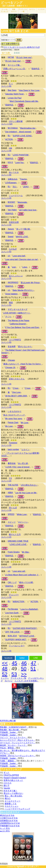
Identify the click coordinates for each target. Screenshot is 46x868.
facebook (8, 658)
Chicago (11, 360)
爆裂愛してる (11, 804)
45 (15, 663)
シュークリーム (16, 196)
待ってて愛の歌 (23, 229)
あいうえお (14, 172)
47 (34, 663)
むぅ (11, 84)
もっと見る (5, 828)
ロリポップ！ (33, 867)
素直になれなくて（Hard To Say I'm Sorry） (23, 364)
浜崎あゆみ (13, 179)
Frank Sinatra (14, 552)
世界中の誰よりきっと (13, 780)
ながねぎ (13, 249)
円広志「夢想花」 (8, 748)
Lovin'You (20, 163)
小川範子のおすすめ (9, 818)
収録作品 (35, 69)
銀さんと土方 (15, 534)
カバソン (32, 9)
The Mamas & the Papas (19, 320)
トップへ (5, 678)
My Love (25, 423)
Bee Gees (12, 90)
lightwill (20, 867)
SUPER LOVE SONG (22, 136)
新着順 (17, 53)
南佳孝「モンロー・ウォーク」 (14, 745)
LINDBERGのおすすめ (10, 823)
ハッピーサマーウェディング (17, 809)
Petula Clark (13, 423)
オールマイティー (13, 801)
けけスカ (7, 783)
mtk (11, 148)
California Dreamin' (18, 324)
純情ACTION (18, 602)
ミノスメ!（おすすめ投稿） (26, 681)
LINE (36, 658)
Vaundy (7, 788)
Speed (11, 237)
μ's (9, 256)
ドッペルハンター (17, 646)
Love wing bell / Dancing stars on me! (22, 259)
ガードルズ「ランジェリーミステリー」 (18, 743)
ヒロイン (25, 450)
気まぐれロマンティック (14, 415)
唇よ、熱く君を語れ (13, 796)
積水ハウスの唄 (26, 582)
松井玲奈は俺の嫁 (8, 721)
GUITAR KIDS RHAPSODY (25, 628)
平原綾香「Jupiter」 (9, 732)
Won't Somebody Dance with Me (24, 101)
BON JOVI (12, 636)
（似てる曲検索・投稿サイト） (15, 6)
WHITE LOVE (22, 237)
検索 (19, 40)
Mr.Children (13, 128)
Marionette (22, 202)
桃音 (11, 303)
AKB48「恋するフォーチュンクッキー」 (18, 756)
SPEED (11, 514)
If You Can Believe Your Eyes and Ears (22, 327)
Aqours (11, 229)
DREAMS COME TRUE (18, 541)
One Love (16, 392)
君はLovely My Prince (30, 283)
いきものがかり (15, 411)
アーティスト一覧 (18, 678)
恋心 (15, 187)
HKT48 (11, 57)
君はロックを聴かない (13, 793)
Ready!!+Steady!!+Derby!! (15, 778)
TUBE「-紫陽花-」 (8, 761)
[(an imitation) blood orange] (18, 132)
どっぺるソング (12, 3)
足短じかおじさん (17, 379)
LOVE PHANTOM (21, 155)
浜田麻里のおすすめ (9, 821)
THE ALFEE (13, 485)
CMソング (12, 582)
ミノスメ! (41, 9)
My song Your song (14, 419)
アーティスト (23, 10)
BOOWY (11, 202)
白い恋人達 (23, 463)
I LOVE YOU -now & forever (17, 467)
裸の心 (8, 798)
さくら (8, 317)
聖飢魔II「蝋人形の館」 (10, 730)
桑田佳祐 (12, 463)
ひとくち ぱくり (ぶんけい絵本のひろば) (22, 47)
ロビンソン (23, 522)
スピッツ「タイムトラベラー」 (14, 738)
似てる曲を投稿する (10, 44)
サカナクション (12, 806)
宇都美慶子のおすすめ (10, 826)
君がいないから (25, 347)
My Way (25, 552)
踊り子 (7, 786)
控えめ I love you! (24, 57)
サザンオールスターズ (18, 309)
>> (24, 674)
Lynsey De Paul (15, 98)
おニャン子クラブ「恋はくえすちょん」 (18, 740)
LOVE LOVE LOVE (18, 544)
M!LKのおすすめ (7, 815)
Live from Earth (12, 613)
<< (5, 663)
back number (13, 449)
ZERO (26, 187)
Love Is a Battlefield (29, 609)
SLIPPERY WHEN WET (16, 640)
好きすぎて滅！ (10, 791)
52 (5, 674)
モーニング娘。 (15, 65)
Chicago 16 (10, 367)
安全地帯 (12, 347)
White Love (22, 514)
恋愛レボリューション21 (14, 69)
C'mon (16, 388)
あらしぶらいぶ (16, 276)
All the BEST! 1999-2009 (16, 396)
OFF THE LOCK (12, 632)
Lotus (25, 267)
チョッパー (14, 595)
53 (14, 674)
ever (14, 267)
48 (5, 669)
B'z (9, 136)
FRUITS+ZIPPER (11, 775)
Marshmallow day (28, 128)
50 (24, 669)
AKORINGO (13, 282)
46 (24, 663)
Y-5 (10, 478)
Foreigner (13, 443)
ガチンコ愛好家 (16, 121)
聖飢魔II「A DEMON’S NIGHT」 (14, 727)
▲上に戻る (5, 831)
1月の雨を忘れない (29, 485)
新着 (14, 10)
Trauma (23, 179)
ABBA (10, 493)
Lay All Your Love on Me (26, 493)
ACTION (9, 139)
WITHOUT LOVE (27, 636)
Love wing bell (19, 256)
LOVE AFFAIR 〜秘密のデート (17, 313)
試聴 (28, 61)
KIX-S (10, 162)
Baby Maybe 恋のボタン (23, 290)
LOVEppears (11, 183)
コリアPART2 (15, 340)
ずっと (7, 773)
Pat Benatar (13, 609)
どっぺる (5, 10)
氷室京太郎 (14, 222)
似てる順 (6, 53)
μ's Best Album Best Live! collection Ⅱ (22, 575)
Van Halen (12, 210)
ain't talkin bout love (28, 210)
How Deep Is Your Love (29, 90)
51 (33, 669)
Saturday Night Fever (15, 94)
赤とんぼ (13, 508)
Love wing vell (19, 571)
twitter (22, 658)
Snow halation (11, 294)
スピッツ (12, 522)
